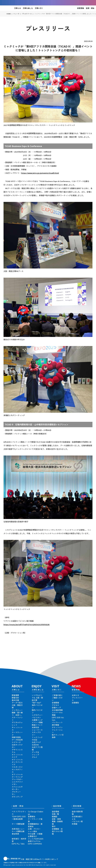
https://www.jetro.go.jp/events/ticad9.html (40, 173)
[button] (89, 660)
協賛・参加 (90, 8)
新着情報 (81, 8)
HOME (9, 14)
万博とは (18, 8)
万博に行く (39, 8)
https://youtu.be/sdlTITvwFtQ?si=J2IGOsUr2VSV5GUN (26, 625)
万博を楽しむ (28, 8)
